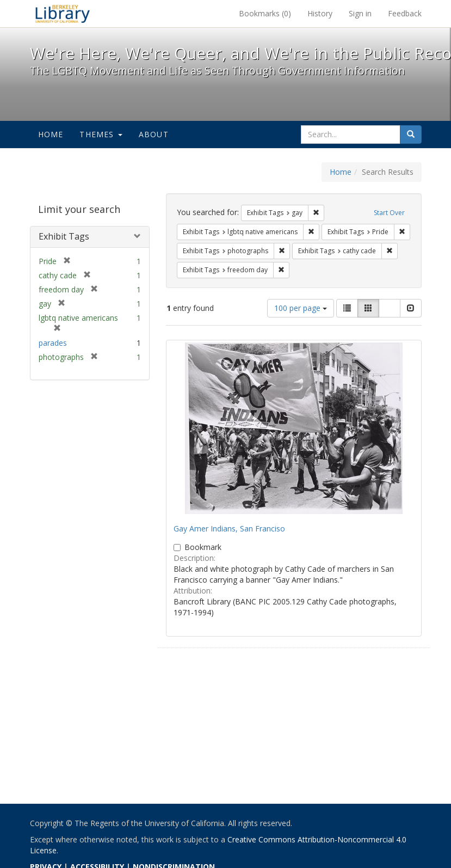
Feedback (405, 13)
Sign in (360, 13)
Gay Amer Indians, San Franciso (229, 528)
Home (51, 134)
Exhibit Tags (64, 236)
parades (53, 343)
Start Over (389, 213)
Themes (101, 134)
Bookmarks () (265, 13)
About (154, 134)
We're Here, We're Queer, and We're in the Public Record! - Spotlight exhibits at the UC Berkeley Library (63, 14)
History (320, 13)
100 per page (301, 308)
